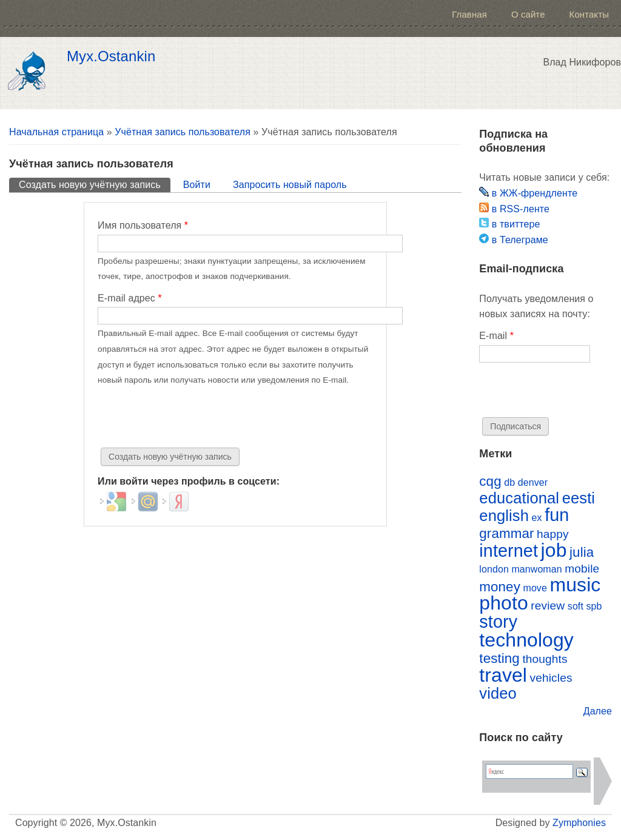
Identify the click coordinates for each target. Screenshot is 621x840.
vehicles (551, 678)
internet (509, 551)
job (554, 550)
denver (533, 482)
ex (537, 518)
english (504, 516)
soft (576, 606)
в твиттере (509, 224)
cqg (490, 481)
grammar (506, 533)
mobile (582, 569)
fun (557, 515)
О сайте (528, 14)
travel (503, 675)
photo (503, 603)
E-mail (496, 336)
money (500, 587)
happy (553, 534)
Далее (598, 711)
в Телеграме (513, 240)
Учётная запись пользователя (183, 132)
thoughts (545, 659)
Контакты (589, 14)
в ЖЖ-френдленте (528, 193)
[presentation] (190, 418)
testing (499, 658)
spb (594, 606)
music (575, 585)
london (494, 569)
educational (519, 498)
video (498, 693)
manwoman (536, 569)
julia (582, 552)
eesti (579, 498)
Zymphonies (579, 823)
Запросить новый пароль (290, 185)
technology (526, 640)
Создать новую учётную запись (95, 184)
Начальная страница (56, 132)
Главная (469, 14)
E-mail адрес (130, 298)
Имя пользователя (143, 225)
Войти (197, 185)
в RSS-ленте (514, 209)
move (535, 588)
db (509, 482)
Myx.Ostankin (111, 56)
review (548, 606)
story (498, 622)
